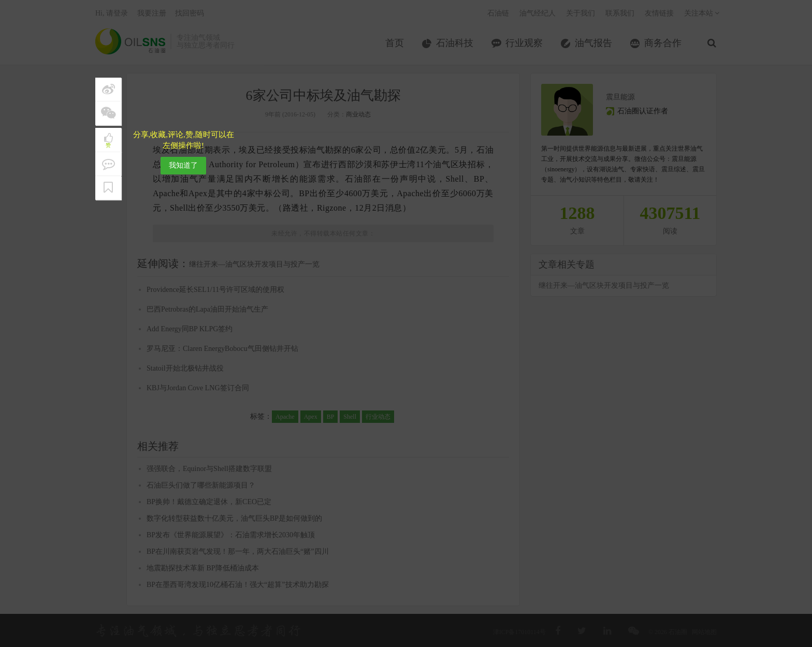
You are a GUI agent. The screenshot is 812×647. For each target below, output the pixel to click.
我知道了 (183, 165)
